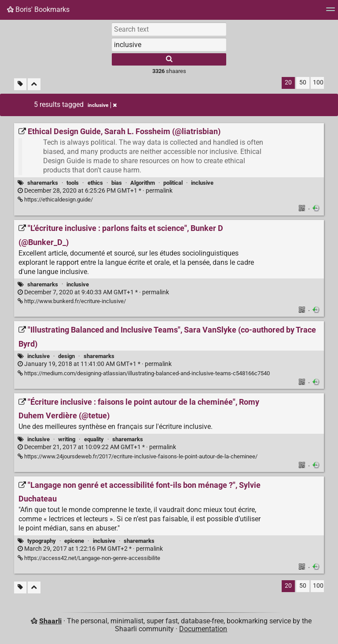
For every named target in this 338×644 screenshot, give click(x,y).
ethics (95, 183)
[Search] (169, 59)
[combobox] (169, 44)
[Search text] (169, 29)
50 (303, 82)
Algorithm (143, 183)
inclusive (202, 183)
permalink (95, 191)
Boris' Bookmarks (38, 9)
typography (42, 541)
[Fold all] (34, 84)
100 (318, 82)
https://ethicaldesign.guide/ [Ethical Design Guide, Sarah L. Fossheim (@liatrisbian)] (55, 199)
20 (288, 82)
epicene (74, 541)
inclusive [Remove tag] (102, 105)
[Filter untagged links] (20, 84)
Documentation (203, 629)
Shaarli (50, 621)
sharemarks (43, 183)
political (173, 183)
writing (67, 439)
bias (117, 183)
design (66, 356)
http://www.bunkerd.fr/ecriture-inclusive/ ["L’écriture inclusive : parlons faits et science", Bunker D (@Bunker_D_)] (72, 301)
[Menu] (331, 12)
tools (73, 183)
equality (94, 439)
